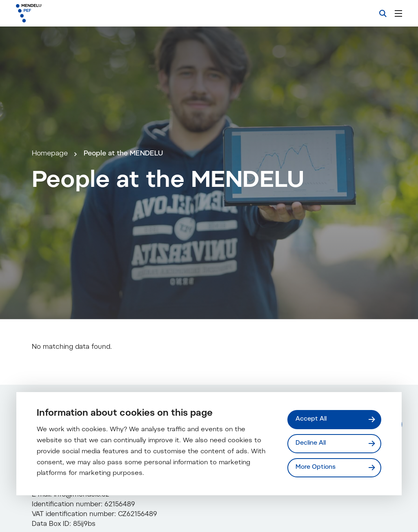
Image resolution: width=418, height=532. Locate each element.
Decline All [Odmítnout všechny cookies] (311, 443)
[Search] (383, 13)
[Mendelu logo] (60, 13)
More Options (316, 467)
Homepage (50, 154)
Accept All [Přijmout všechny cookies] (311, 419)
